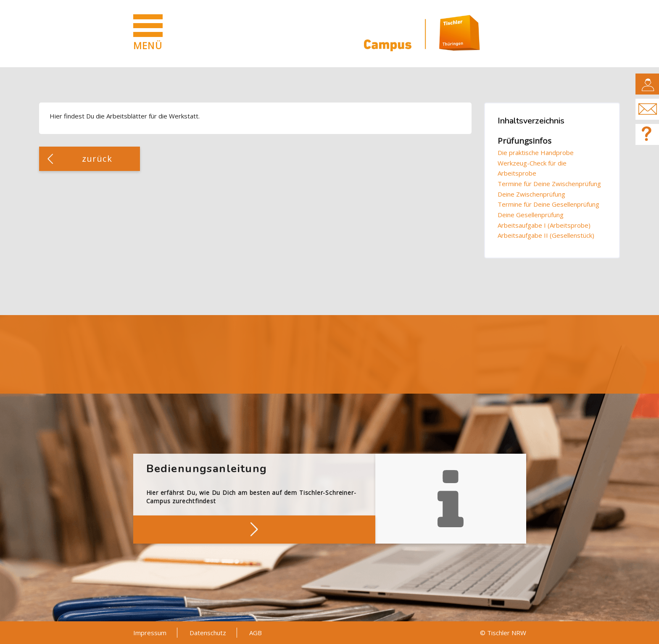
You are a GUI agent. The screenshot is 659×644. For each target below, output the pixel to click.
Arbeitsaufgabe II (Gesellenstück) (546, 235)
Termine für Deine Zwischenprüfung (549, 184)
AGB (256, 633)
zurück (97, 159)
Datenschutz (208, 633)
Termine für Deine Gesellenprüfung (548, 204)
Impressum (150, 633)
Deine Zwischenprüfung (531, 194)
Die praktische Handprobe (536, 152)
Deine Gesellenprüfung (531, 215)
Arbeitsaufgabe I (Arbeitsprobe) (544, 225)
